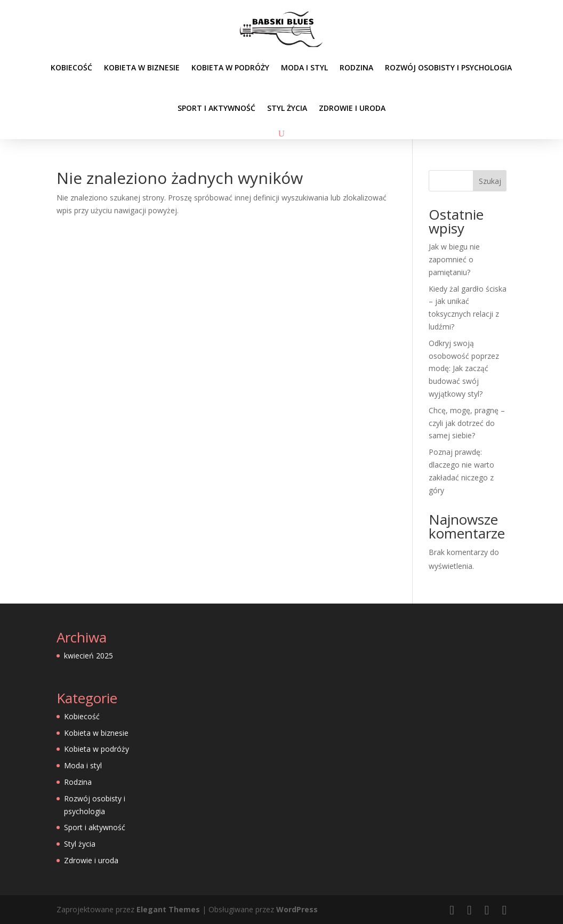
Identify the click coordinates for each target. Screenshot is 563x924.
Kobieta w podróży (230, 67)
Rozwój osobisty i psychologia (448, 67)
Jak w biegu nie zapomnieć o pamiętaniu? (454, 259)
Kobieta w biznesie (142, 67)
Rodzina (356, 67)
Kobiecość (71, 67)
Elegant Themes (168, 909)
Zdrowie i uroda (352, 108)
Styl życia (287, 108)
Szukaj (490, 181)
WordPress (297, 909)
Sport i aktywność (216, 108)
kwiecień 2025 (89, 656)
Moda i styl (304, 67)
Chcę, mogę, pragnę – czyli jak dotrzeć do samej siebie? (467, 423)
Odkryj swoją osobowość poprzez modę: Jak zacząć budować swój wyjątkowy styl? (464, 368)
